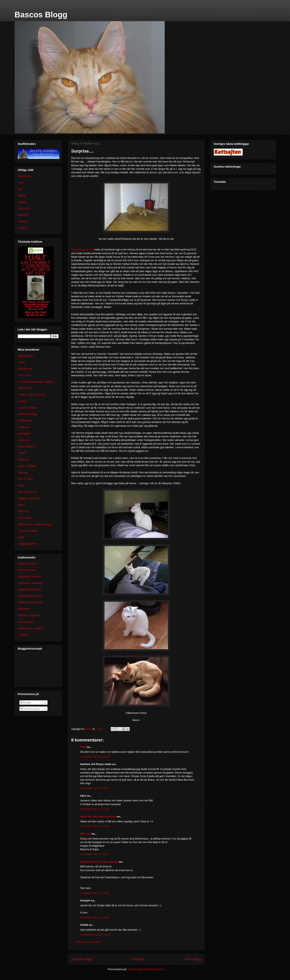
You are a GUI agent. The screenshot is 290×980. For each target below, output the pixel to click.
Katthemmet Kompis (30, 602)
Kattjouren (24, 427)
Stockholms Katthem (30, 628)
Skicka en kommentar (89, 942)
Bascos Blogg (41, 15)
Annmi (22, 362)
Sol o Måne (25, 518)
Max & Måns (26, 479)
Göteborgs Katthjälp (30, 583)
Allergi (22, 195)
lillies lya (86, 834)
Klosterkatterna (27, 446)
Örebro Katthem (28, 564)
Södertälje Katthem (30, 576)
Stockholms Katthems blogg (35, 524)
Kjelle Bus (24, 440)
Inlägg (26, 703)
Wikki (21, 537)
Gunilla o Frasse (28, 408)
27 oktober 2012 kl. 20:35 (95, 893)
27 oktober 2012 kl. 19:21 (95, 854)
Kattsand (23, 215)
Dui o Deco (25, 375)
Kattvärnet (24, 609)
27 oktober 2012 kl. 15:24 (95, 788)
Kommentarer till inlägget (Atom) (146, 969)
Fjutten (22, 401)
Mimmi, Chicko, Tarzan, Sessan (99, 862)
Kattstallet (24, 434)
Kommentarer (30, 709)
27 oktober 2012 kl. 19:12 (95, 826)
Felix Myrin (25, 388)
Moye (21, 485)
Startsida (138, 959)
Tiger (21, 183)
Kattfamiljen (25, 421)
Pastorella (24, 208)
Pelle (83, 747)
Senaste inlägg (81, 959)
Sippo (21, 505)
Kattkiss (23, 228)
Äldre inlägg (193, 959)
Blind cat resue (27, 570)
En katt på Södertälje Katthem (36, 382)
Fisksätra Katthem (29, 615)
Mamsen (23, 473)
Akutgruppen (26, 356)
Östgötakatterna (28, 544)
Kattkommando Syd (82, 249)
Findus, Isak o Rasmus (32, 395)
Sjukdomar (24, 176)
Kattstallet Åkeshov (30, 590)
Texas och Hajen (28, 531)
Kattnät (22, 202)
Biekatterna (25, 369)
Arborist (23, 222)
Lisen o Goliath (27, 466)
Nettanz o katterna (29, 498)
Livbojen (23, 635)
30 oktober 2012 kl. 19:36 (95, 917)
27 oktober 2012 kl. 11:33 (95, 757)
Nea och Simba (27, 492)
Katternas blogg (28, 414)
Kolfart (22, 453)
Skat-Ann (24, 511)
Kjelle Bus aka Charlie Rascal (98, 816)
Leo (20, 189)
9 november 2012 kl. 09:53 (95, 935)
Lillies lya (23, 459)
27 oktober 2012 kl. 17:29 (95, 809)
